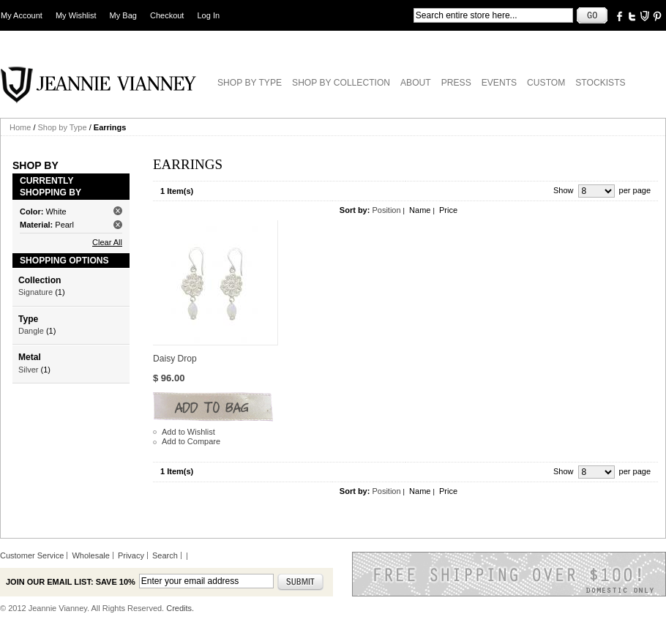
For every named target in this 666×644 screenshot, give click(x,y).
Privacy (131, 555)
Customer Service (32, 555)
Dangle (31, 331)
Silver (29, 370)
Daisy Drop (175, 359)
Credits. (180, 608)
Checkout (167, 15)
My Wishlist (76, 15)
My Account (22, 15)
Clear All (107, 242)
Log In (209, 15)
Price (448, 210)
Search (165, 555)
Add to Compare (191, 441)
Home (20, 127)
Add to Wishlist (188, 432)
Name (420, 210)
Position (386, 210)
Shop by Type (63, 127)
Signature (35, 292)
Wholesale (90, 555)
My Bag (123, 15)
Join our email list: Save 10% (71, 582)
